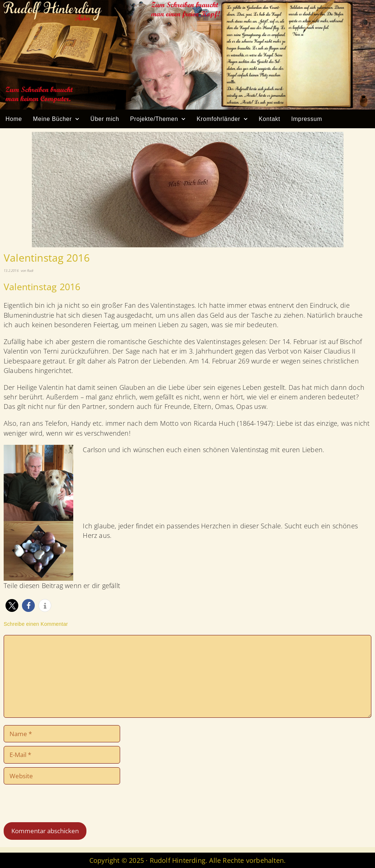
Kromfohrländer (222, 119)
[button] (12, 605)
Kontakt (270, 119)
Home (14, 119)
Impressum (307, 119)
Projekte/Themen (158, 119)
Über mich (105, 119)
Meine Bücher (56, 119)
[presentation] (53, 804)
